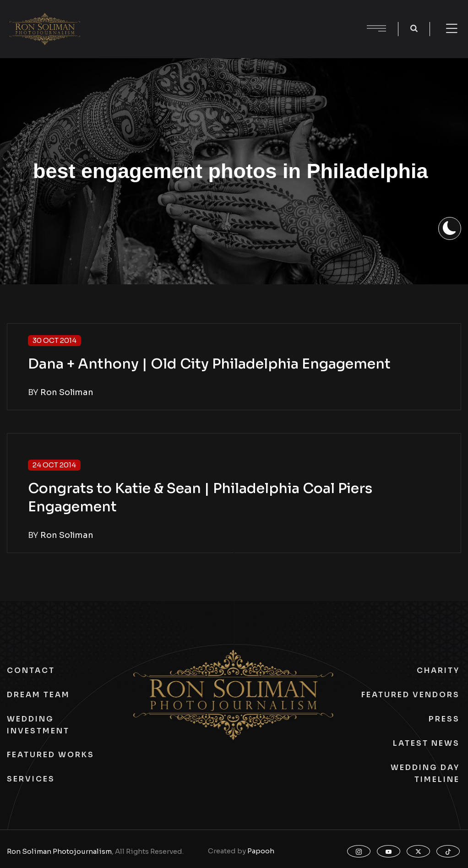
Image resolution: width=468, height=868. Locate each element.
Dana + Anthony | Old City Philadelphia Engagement (209, 364)
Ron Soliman (67, 392)
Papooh (261, 851)
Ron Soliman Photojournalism (59, 851)
